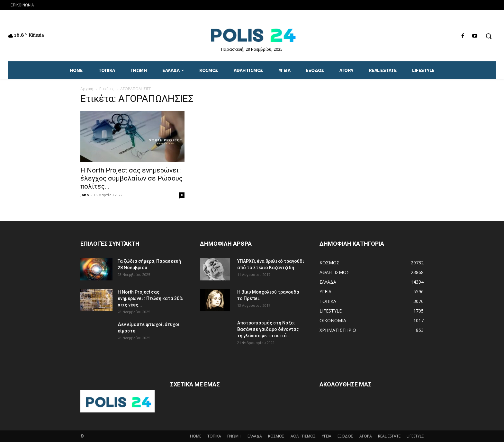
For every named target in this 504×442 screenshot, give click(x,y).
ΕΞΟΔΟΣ (345, 436)
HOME (196, 436)
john (85, 195)
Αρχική (87, 89)
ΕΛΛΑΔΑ (255, 436)
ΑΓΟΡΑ (366, 436)
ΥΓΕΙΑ (327, 436)
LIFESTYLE (415, 436)
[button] (489, 36)
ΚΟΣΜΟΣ (276, 436)
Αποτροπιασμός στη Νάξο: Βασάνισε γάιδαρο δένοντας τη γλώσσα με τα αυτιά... (268, 329)
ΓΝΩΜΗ (234, 436)
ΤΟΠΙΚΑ (214, 436)
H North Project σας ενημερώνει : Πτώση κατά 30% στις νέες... (150, 298)
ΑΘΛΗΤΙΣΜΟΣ (303, 436)
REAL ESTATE (389, 436)
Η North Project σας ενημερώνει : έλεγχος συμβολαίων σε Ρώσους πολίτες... (131, 178)
